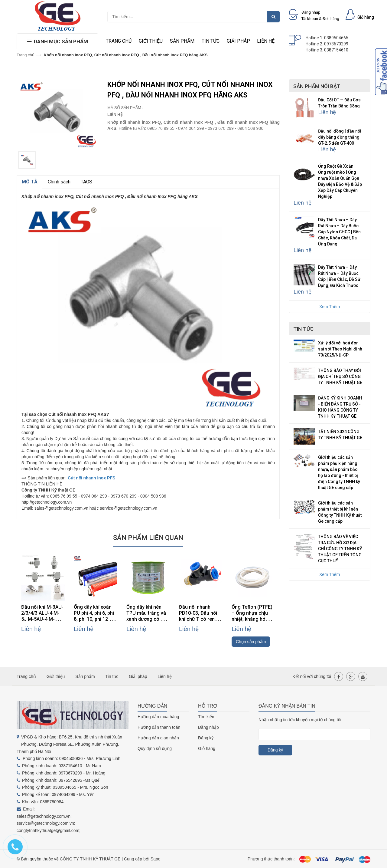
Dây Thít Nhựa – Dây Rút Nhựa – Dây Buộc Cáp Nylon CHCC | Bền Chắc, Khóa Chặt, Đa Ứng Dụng (339, 232)
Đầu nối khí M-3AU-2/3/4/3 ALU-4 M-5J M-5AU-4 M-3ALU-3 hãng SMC (42, 616)
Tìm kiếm (207, 717)
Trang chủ (119, 41)
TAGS (86, 182)
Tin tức (211, 41)
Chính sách (59, 182)
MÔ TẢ (30, 182)
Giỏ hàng (207, 748)
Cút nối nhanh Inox (87, 478)
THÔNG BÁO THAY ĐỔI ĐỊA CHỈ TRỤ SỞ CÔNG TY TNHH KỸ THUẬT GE (340, 376)
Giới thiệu (151, 41)
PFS (111, 478)
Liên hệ (266, 41)
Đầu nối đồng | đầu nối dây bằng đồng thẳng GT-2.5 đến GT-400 (340, 137)
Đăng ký (206, 738)
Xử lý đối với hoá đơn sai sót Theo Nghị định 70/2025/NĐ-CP (340, 349)
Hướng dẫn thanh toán (159, 727)
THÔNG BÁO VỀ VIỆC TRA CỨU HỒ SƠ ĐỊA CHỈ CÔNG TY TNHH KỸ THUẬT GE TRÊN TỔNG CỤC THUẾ (340, 549)
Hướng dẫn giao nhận (158, 738)
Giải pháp (238, 41)
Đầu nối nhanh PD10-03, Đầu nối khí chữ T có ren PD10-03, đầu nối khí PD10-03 (198, 619)
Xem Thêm (330, 307)
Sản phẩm (182, 41)
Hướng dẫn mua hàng (158, 717)
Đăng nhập (208, 727)
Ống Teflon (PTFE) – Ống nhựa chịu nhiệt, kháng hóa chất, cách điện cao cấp (253, 619)
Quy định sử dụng (155, 748)
